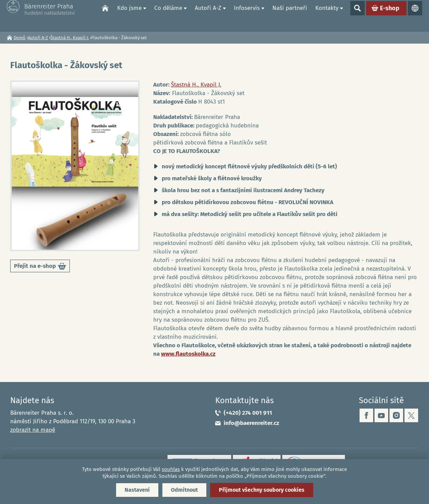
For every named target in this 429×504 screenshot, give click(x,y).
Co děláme (168, 16)
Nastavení (137, 490)
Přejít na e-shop (40, 267)
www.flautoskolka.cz (188, 354)
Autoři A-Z (208, 16)
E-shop (390, 16)
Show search (357, 16)
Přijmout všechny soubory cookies (262, 490)
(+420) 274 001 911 (248, 413)
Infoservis (247, 16)
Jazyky (415, 16)
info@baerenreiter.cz (251, 423)
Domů (105, 16)
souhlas (171, 469)
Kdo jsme (129, 16)
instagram (396, 415)
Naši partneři (290, 16)
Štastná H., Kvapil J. (70, 38)
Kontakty (327, 16)
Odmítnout (184, 490)
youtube (381, 415)
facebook (366, 415)
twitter (411, 415)
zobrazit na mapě (33, 430)
